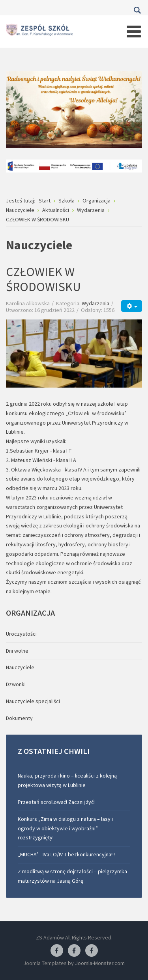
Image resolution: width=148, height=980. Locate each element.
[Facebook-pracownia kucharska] (92, 951)
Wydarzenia (96, 303)
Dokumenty (19, 718)
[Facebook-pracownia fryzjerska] (74, 951)
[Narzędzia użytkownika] (132, 306)
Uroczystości (21, 634)
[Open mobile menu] (134, 32)
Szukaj (137, 10)
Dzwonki (16, 684)
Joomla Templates (45, 963)
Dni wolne (17, 651)
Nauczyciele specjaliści (33, 701)
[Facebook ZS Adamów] (57, 951)
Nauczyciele (20, 667)
